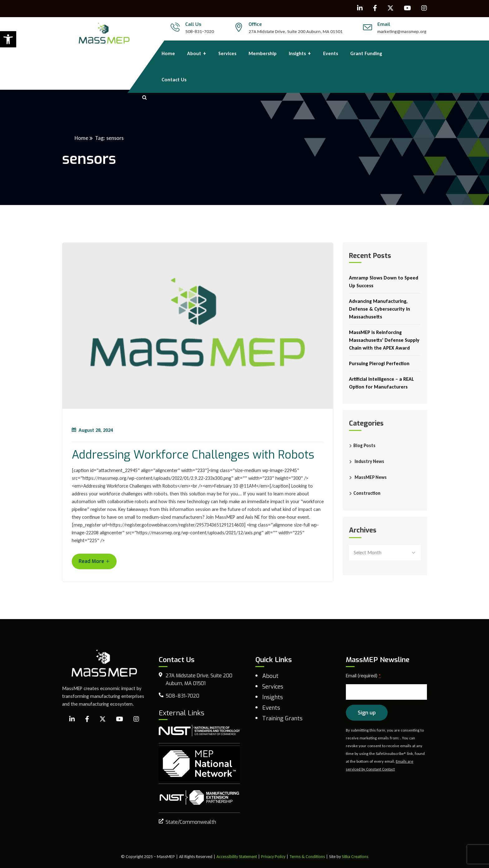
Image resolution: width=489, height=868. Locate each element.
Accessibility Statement (237, 857)
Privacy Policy (273, 857)
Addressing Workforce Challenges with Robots (193, 455)
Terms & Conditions (307, 857)
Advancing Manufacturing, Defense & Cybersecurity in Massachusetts (380, 309)
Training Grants (282, 718)
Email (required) (363, 676)
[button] (8, 39)
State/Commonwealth (191, 822)
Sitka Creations (355, 857)
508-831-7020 (200, 31)
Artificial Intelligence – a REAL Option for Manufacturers (381, 383)
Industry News (369, 461)
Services (273, 687)
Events (271, 708)
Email (384, 24)
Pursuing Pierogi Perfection (379, 363)
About (270, 676)
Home (81, 138)
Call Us (193, 24)
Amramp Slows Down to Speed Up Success (384, 282)
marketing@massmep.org (402, 31)
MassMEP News (371, 477)
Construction (367, 493)
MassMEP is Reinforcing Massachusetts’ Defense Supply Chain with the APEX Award (384, 340)
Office (255, 24)
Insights (273, 697)
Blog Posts (364, 446)
